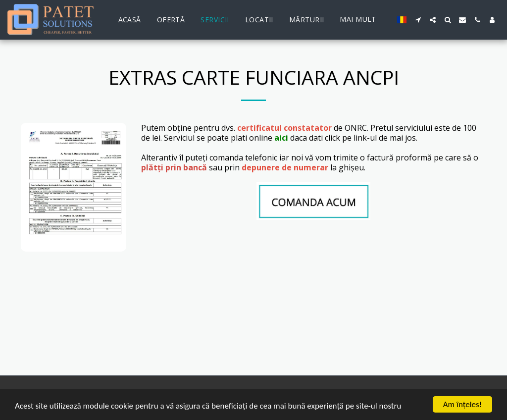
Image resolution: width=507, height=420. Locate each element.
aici (281, 138)
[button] (418, 20)
